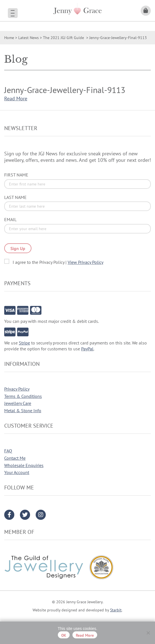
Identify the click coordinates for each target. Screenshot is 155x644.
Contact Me (15, 458)
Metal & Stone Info (23, 411)
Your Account (17, 472)
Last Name (15, 197)
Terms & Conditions (23, 396)
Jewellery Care (18, 403)
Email (10, 219)
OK (64, 635)
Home (9, 38)
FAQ (8, 451)
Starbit (116, 610)
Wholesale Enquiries (24, 465)
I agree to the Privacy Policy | (58, 262)
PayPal (87, 349)
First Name (16, 175)
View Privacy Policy (86, 262)
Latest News (29, 38)
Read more (85, 635)
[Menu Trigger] (13, 13)
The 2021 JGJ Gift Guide (64, 38)
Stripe (24, 343)
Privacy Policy (17, 389)
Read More (16, 98)
